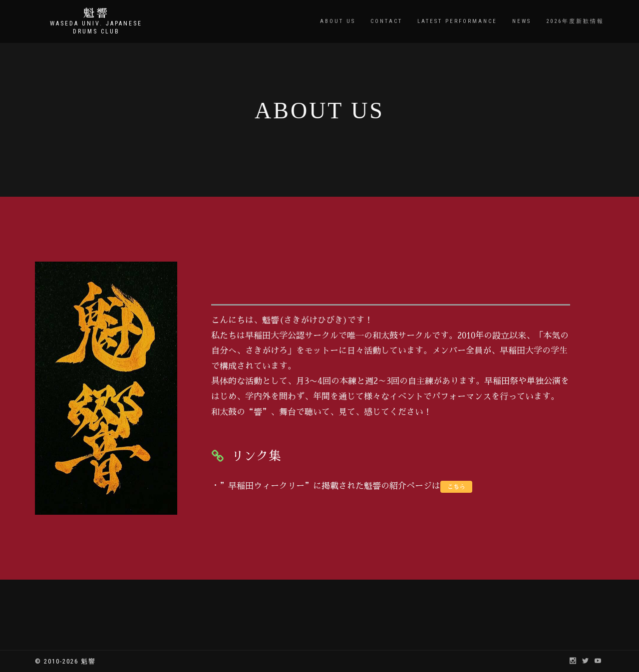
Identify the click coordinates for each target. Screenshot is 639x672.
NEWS (522, 21)
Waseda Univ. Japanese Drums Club (96, 27)
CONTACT (386, 21)
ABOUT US (338, 21)
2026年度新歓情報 (575, 21)
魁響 (96, 13)
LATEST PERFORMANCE (457, 21)
